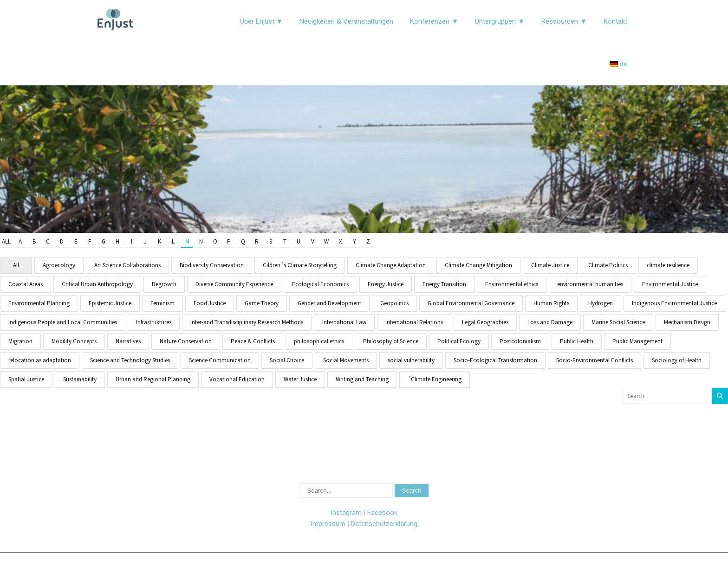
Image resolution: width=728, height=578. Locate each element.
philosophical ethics (319, 341)
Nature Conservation (186, 341)
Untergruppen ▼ (500, 21)
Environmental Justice (670, 284)
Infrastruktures (154, 322)
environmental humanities (590, 284)
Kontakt (615, 21)
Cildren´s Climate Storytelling (300, 265)
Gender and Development (329, 303)
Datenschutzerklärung (384, 524)
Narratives (128, 341)
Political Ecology (459, 341)
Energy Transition (444, 284)
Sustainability (80, 379)
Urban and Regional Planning (153, 379)
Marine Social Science (618, 322)
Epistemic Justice (110, 303)
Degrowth (164, 284)
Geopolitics (394, 303)
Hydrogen (601, 303)
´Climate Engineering (435, 379)
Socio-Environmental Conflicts (595, 360)
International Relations (414, 322)
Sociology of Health (677, 360)
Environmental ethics (512, 284)
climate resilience (668, 265)
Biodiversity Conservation (212, 265)
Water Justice (300, 379)
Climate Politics (608, 265)
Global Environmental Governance (471, 303)
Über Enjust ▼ (262, 21)
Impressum (328, 524)
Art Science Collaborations (127, 265)
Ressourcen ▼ (564, 21)
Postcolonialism (520, 341)
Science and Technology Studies (130, 360)
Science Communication (220, 360)
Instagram (346, 513)
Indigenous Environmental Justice (674, 303)
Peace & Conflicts (253, 341)
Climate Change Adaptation (391, 265)
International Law (344, 322)
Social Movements (346, 360)
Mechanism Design (687, 322)
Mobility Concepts (74, 341)
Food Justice (210, 303)
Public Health (577, 341)
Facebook (382, 513)
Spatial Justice (26, 379)
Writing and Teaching (362, 379)
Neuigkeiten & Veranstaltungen (346, 21)
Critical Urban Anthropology (97, 284)
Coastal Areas (26, 284)
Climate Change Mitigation (478, 265)
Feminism (162, 303)
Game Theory (262, 303)
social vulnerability (411, 360)
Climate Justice (550, 265)
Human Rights (551, 303)
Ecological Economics (320, 284)
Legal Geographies (485, 322)
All (6, 241)
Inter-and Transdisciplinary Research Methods (247, 322)
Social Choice (287, 360)
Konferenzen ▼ (434, 21)
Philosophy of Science (391, 341)
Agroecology (59, 265)
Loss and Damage (550, 322)
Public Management (637, 341)
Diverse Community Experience (234, 284)
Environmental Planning (39, 303)
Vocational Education (237, 379)
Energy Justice (386, 284)
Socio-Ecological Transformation (495, 360)
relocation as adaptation (40, 360)
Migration (20, 341)
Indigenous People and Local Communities (63, 322)
